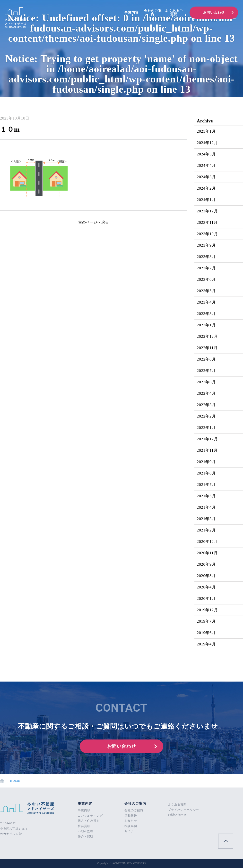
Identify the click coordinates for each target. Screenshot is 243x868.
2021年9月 (206, 462)
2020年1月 (206, 599)
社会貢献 (84, 826)
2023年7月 (206, 268)
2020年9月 (206, 564)
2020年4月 (206, 587)
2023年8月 (206, 257)
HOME (10, 781)
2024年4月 (206, 165)
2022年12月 (207, 336)
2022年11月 (207, 348)
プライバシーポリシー (183, 810)
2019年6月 (206, 633)
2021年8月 (206, 473)
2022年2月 (206, 416)
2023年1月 (206, 325)
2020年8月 (206, 576)
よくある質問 (177, 804)
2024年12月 (207, 143)
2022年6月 (206, 382)
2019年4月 (206, 644)
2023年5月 (206, 291)
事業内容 (132, 12)
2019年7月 (206, 621)
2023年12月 (207, 211)
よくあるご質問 (174, 12)
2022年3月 (206, 405)
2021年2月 (206, 530)
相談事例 (131, 826)
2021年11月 (207, 450)
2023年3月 (206, 314)
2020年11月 (207, 553)
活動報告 (131, 816)
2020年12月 (207, 542)
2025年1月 (206, 131)
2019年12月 (207, 610)
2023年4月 (206, 302)
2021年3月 (206, 519)
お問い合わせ (214, 12)
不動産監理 (86, 831)
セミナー (131, 831)
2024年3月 (206, 177)
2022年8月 (206, 359)
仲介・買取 (86, 836)
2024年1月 (206, 200)
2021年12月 (207, 439)
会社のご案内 (153, 12)
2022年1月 (206, 428)
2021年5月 (206, 496)
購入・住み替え (89, 821)
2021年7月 (206, 485)
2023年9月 (206, 245)
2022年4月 (206, 393)
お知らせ (131, 821)
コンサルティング (90, 816)
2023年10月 (207, 234)
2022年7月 (206, 371)
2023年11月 (207, 222)
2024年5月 (206, 154)
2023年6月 (206, 279)
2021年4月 (206, 507)
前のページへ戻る (94, 222)
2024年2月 (206, 188)
